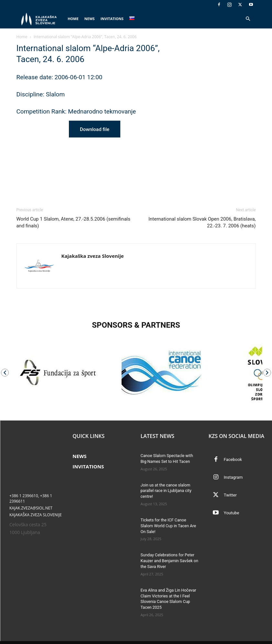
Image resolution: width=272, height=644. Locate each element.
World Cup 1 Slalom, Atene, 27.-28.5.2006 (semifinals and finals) (73, 222)
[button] (248, 19)
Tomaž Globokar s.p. (109, 638)
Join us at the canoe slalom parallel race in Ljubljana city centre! (165, 490)
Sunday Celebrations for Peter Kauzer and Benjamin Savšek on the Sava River (168, 554)
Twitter (230, 495)
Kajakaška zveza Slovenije (93, 256)
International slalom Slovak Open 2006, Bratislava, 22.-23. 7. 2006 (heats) (202, 222)
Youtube (232, 513)
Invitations (112, 19)
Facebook (233, 459)
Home (73, 19)
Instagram (233, 477)
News (90, 19)
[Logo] (41, 19)
